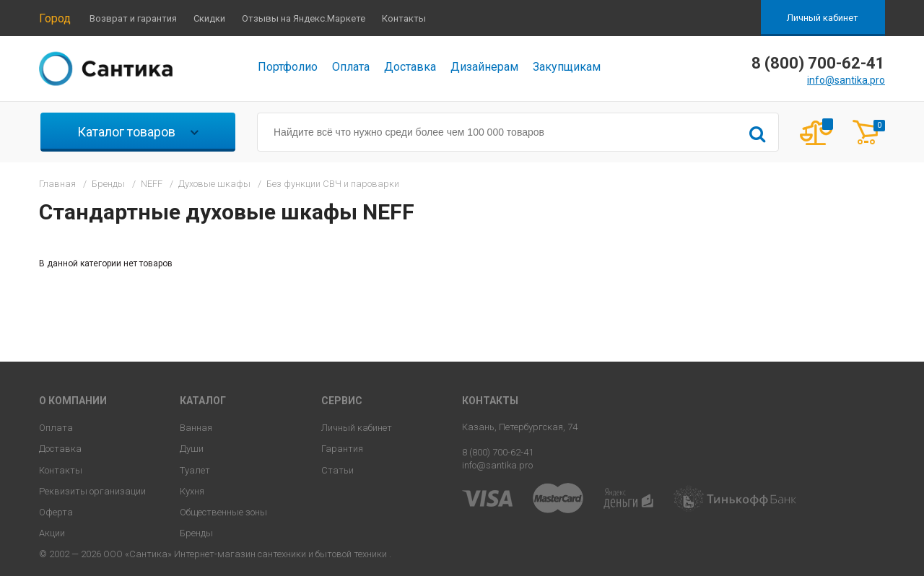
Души (192, 449)
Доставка (410, 67)
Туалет (195, 470)
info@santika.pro (846, 80)
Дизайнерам (484, 67)
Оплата (351, 67)
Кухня (192, 491)
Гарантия (342, 449)
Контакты (404, 18)
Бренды (196, 533)
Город (55, 18)
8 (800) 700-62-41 (498, 452)
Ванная (196, 428)
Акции (52, 533)
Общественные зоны (223, 512)
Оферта (56, 512)
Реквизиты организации (92, 491)
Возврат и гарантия (133, 18)
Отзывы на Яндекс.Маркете (304, 18)
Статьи (337, 470)
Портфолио (288, 67)
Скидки (209, 18)
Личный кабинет (823, 18)
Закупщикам (567, 67)
